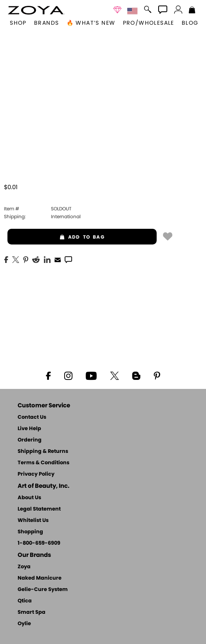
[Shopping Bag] (192, 11)
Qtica (25, 601)
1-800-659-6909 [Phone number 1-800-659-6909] (39, 543)
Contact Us (32, 417)
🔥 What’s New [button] (91, 23)
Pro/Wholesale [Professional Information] (149, 23)
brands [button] (46, 23)
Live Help (29, 429)
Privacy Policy (36, 474)
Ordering (30, 440)
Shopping (30, 532)
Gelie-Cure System (43, 590)
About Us (29, 498)
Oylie (24, 624)
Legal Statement (39, 509)
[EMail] (58, 259)
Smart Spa (32, 612)
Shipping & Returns (43, 452)
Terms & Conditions (43, 463)
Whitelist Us (33, 521)
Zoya (24, 567)
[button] (36, 10)
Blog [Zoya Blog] (190, 23)
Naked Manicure (40, 578)
